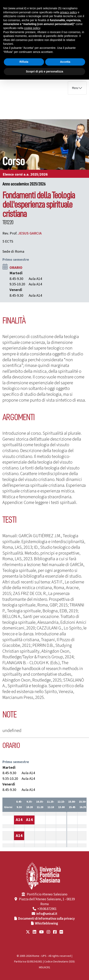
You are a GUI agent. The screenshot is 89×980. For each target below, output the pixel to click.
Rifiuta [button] (24, 62)
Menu (75, 88)
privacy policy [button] (69, 12)
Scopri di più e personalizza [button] (44, 71)
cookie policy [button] (32, 28)
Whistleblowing (47, 923)
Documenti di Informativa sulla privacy (46, 919)
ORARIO (16, 268)
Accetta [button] (65, 62)
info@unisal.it (47, 914)
